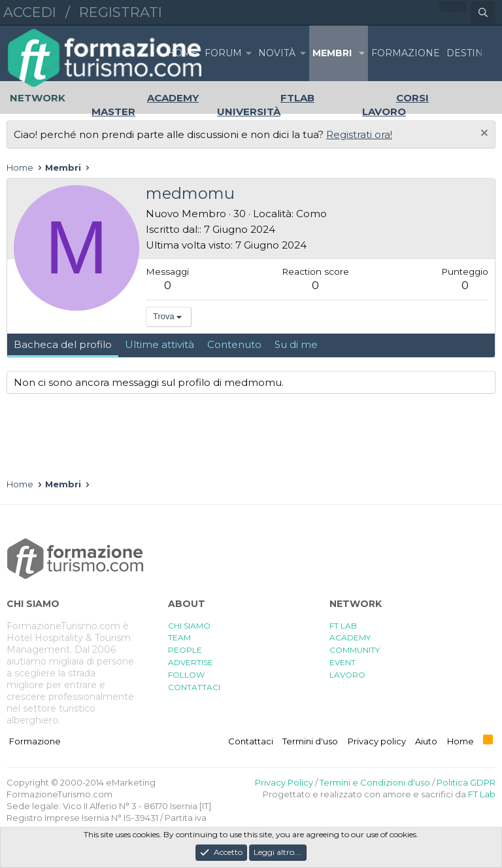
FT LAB (343, 626)
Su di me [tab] (296, 344)
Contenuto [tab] (234, 344)
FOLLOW (186, 675)
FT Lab (482, 794)
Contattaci (251, 741)
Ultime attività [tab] (159, 344)
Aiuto (426, 741)
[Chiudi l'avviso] (483, 134)
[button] (248, 53)
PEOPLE (185, 650)
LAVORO (347, 675)
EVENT (343, 662)
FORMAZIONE (406, 53)
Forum (223, 53)
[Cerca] (483, 13)
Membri (332, 53)
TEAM (179, 637)
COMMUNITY (355, 650)
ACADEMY (350, 637)
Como (311, 214)
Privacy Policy (284, 782)
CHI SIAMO (189, 626)
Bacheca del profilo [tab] (63, 344)
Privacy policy (377, 741)
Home (182, 53)
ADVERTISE (191, 662)
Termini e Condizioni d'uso (375, 782)
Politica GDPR (466, 782)
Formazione (35, 741)
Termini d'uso (310, 741)
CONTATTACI (194, 687)
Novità (277, 53)
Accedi (30, 12)
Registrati (121, 12)
